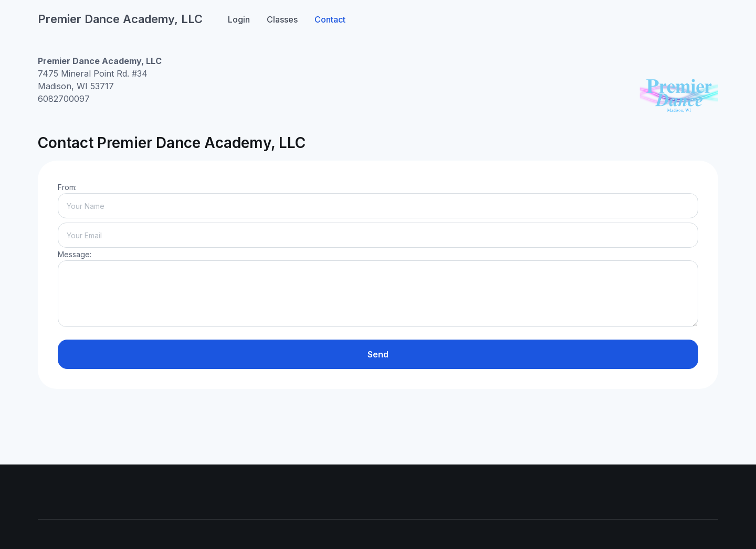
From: (67, 187)
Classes (282, 19)
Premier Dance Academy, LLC (120, 19)
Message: (75, 254)
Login (239, 19)
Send (378, 354)
